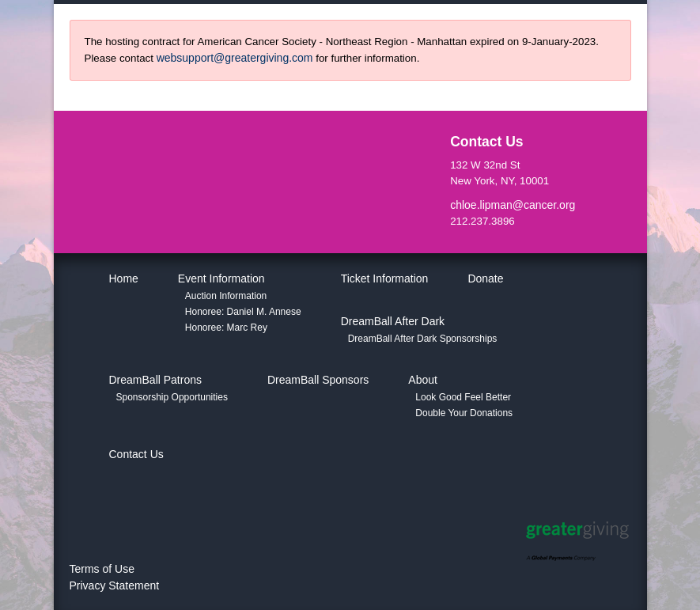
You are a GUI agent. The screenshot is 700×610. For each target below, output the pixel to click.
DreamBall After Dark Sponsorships (423, 339)
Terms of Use (102, 569)
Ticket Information (385, 278)
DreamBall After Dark (393, 321)
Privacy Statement (115, 585)
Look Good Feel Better (463, 397)
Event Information (221, 278)
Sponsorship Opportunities (172, 397)
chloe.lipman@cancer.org (513, 205)
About (423, 380)
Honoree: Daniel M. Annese (243, 312)
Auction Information (226, 296)
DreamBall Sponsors (318, 380)
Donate (485, 278)
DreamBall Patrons (156, 380)
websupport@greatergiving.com (235, 58)
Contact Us (136, 454)
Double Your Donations (464, 413)
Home (124, 278)
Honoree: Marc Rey (226, 328)
